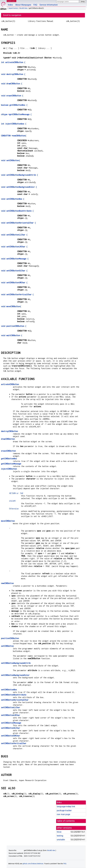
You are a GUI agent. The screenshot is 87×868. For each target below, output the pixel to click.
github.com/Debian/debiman (33, 864)
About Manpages (23, 5)
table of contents (66, 821)
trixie (59, 832)
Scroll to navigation (12, 15)
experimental (13, 8)
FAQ (35, 5)
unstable (61, 840)
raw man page (63, 814)
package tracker (64, 810)
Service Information (49, 5)
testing (60, 836)
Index (10, 5)
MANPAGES (11, 1)
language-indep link (66, 806)
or (16, 493)
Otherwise (14, 509)
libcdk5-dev (23, 8)
